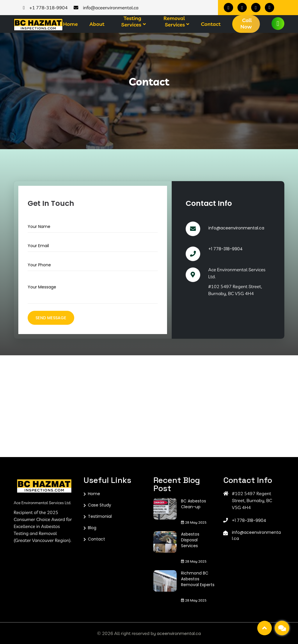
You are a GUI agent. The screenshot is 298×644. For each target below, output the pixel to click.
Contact (211, 24)
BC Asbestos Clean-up (194, 504)
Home (70, 24)
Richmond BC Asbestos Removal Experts (198, 579)
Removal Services (174, 22)
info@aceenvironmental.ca (236, 228)
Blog (92, 528)
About (97, 24)
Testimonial (100, 516)
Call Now (246, 23)
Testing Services (131, 22)
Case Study (100, 505)
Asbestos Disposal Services (190, 540)
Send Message (51, 318)
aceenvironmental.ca (179, 634)
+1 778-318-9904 (226, 249)
